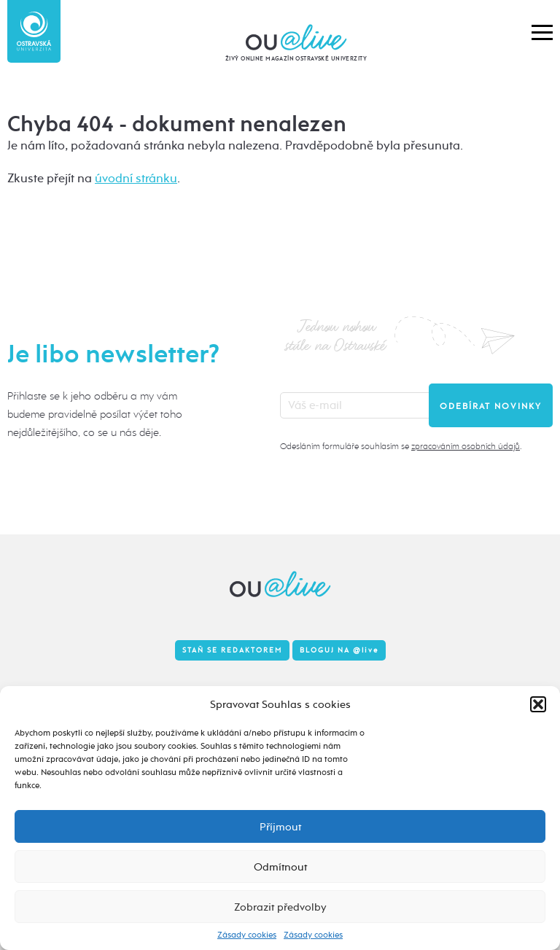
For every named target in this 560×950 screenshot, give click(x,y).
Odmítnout (280, 867)
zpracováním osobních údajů (466, 446)
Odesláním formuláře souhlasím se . (401, 446)
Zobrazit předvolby (280, 907)
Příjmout (280, 827)
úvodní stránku (136, 178)
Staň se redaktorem (232, 650)
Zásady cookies (247, 935)
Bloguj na (339, 650)
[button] (538, 704)
